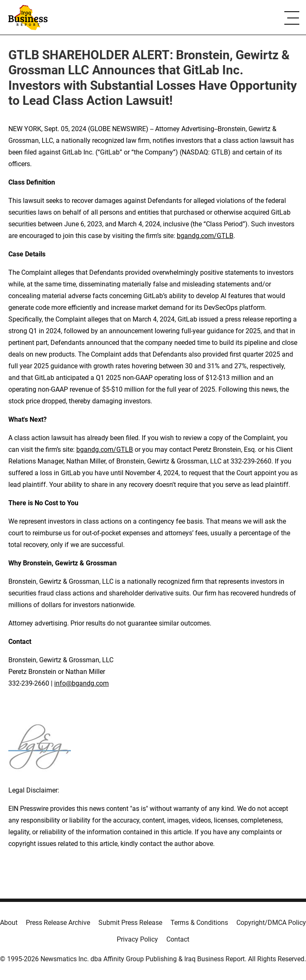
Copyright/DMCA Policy (271, 923)
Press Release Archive (58, 923)
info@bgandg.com (82, 683)
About (9, 923)
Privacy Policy (137, 939)
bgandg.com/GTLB (205, 236)
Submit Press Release (130, 923)
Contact (178, 939)
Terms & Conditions (199, 923)
